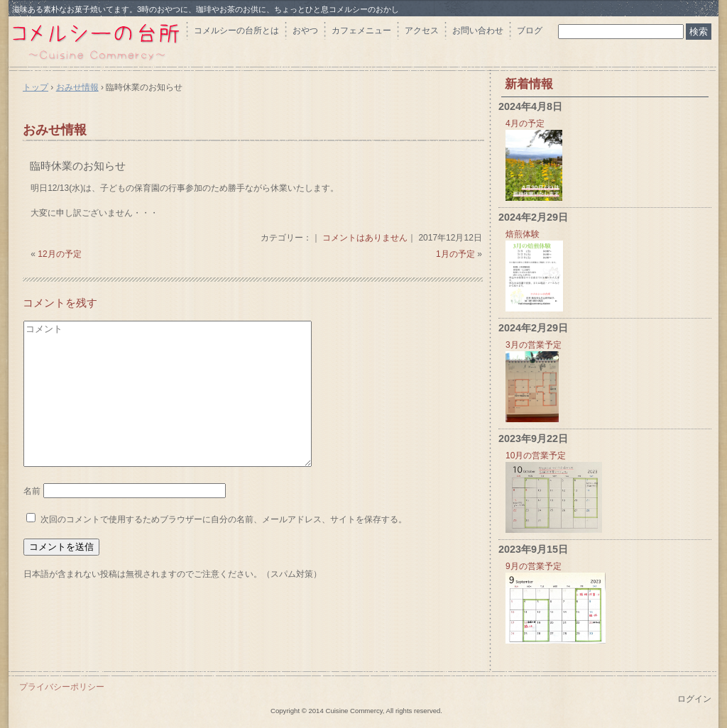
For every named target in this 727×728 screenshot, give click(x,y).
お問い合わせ (478, 31)
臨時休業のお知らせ (78, 166)
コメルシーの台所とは (236, 31)
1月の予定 (455, 254)
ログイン (694, 699)
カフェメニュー (361, 31)
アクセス (422, 31)
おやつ (305, 31)
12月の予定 (59, 254)
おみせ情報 (55, 130)
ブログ (530, 31)
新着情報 (529, 84)
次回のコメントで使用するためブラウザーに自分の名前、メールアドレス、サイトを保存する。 (224, 519)
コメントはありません (365, 238)
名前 (32, 491)
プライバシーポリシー (62, 687)
